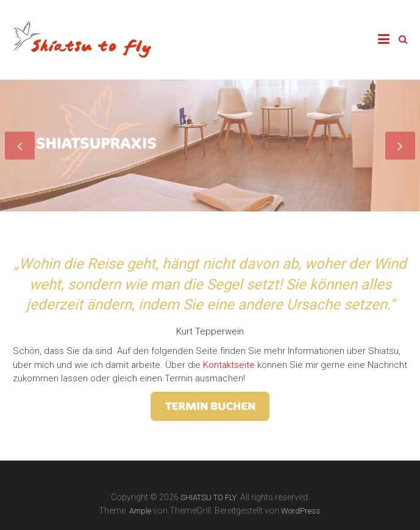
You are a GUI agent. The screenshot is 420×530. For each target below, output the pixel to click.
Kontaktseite (228, 365)
